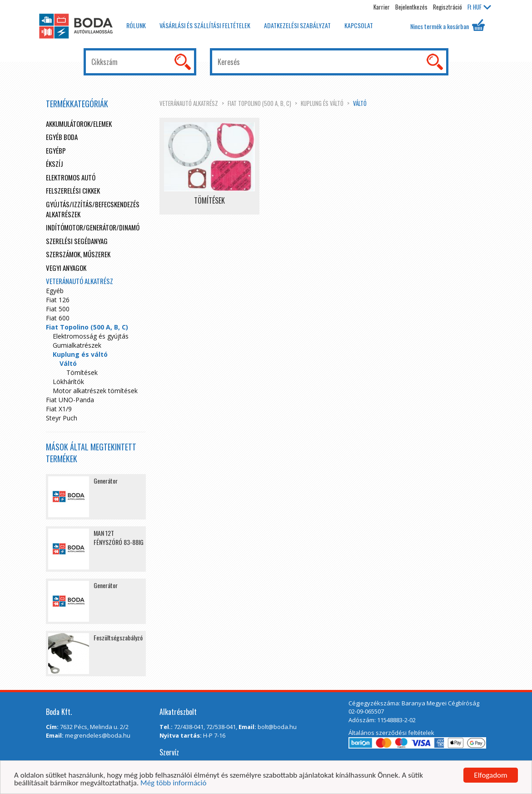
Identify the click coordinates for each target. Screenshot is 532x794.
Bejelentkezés (411, 7)
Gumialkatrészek (77, 345)
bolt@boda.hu (277, 727)
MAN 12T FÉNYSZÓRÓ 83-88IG (119, 537)
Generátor (106, 481)
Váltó (360, 103)
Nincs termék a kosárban (447, 25)
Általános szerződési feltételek (391, 733)
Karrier (382, 7)
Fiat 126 (58, 300)
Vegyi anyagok (66, 268)
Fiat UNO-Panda (70, 400)
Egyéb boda (62, 137)
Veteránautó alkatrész (189, 103)
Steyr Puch (62, 418)
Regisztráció (447, 7)
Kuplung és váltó (322, 103)
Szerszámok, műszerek (78, 254)
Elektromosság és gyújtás (91, 336)
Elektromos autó (71, 177)
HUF (479, 7)
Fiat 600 (58, 318)
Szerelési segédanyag (77, 241)
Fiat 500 (58, 309)
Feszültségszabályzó (118, 637)
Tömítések (82, 372)
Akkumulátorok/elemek (79, 124)
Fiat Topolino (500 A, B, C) (259, 103)
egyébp (56, 150)
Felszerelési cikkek (73, 190)
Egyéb (55, 291)
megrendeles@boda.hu (98, 735)
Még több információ (173, 783)
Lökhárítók (68, 382)
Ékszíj (55, 164)
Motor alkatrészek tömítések (95, 391)
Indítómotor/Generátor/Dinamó (93, 227)
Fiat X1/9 (59, 409)
